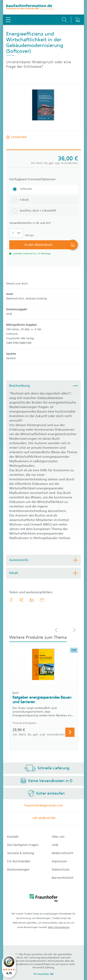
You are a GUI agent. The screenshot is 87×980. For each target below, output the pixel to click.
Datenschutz (61, 870)
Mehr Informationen (59, 927)
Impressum (59, 861)
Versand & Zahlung (21, 853)
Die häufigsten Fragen (23, 845)
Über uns (58, 837)
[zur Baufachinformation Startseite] (43, 7)
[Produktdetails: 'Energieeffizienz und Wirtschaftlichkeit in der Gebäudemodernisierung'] (44, 107)
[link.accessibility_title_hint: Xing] (21, 600)
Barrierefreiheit (63, 878)
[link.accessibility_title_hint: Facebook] (11, 600)
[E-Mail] (42, 600)
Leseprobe (18, 137)
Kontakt (13, 837)
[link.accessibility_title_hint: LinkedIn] (32, 600)
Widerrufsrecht (63, 853)
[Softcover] (43, 189)
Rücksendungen (18, 870)
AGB (55, 845)
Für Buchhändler (19, 861)
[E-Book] (43, 200)
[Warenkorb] (77, 9)
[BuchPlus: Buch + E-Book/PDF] (43, 211)
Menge (29, 235)
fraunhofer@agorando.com (44, 805)
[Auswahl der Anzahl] (16, 233)
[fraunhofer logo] (44, 899)
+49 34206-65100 (44, 818)
